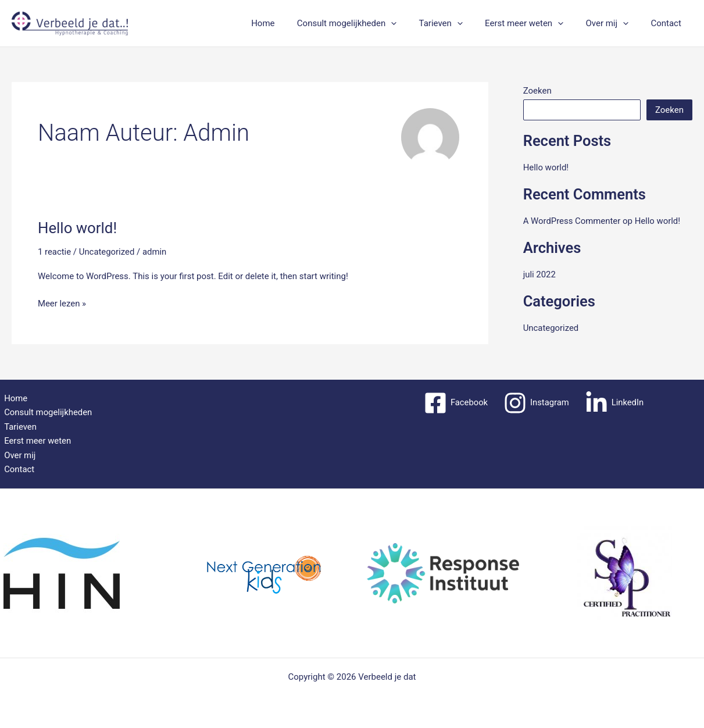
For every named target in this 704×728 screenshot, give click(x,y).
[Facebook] (455, 402)
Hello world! (78, 228)
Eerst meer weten (536, 23)
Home (290, 23)
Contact (669, 23)
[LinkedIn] (614, 402)
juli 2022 (540, 274)
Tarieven (458, 23)
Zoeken (537, 91)
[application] (413, 23)
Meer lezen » (62, 303)
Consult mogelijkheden (368, 23)
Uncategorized (107, 252)
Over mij (614, 23)
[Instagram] (537, 402)
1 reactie (55, 252)
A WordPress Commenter (572, 221)
